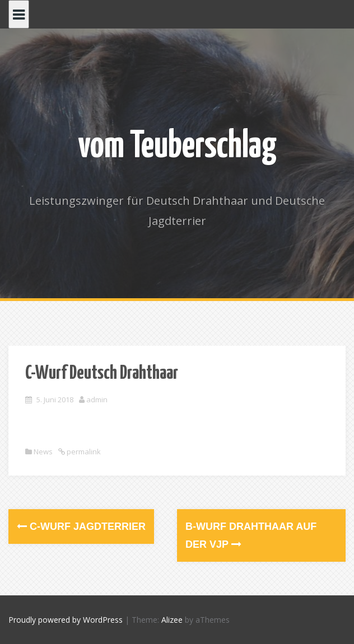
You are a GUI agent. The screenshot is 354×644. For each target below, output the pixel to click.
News (43, 452)
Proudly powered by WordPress (66, 620)
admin (97, 399)
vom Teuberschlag (177, 147)
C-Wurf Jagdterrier (81, 527)
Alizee (172, 620)
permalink (83, 452)
